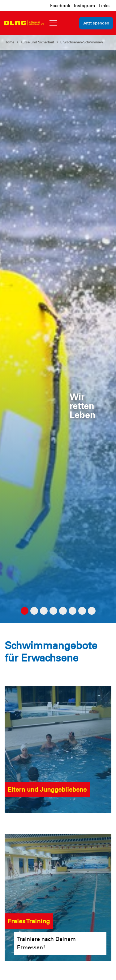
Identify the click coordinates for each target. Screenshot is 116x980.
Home (9, 42)
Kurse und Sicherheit (37, 42)
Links (104, 6)
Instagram (84, 6)
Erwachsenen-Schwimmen (82, 42)
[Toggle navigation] (53, 23)
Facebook (60, 6)
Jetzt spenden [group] (96, 23)
